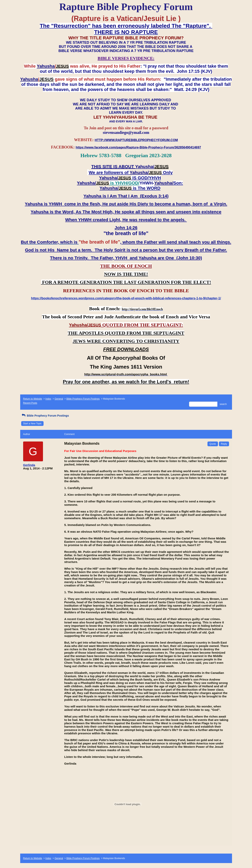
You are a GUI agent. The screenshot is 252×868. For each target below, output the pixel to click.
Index (48, 399)
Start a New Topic (32, 424)
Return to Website (33, 399)
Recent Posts (30, 403)
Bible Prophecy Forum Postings (83, 399)
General (59, 399)
